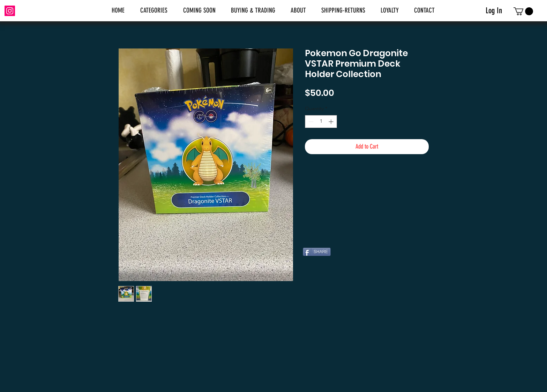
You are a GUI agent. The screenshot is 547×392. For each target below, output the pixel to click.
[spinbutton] (321, 122)
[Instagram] (10, 11)
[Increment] (332, 122)
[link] (523, 11)
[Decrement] (310, 122)
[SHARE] (317, 252)
